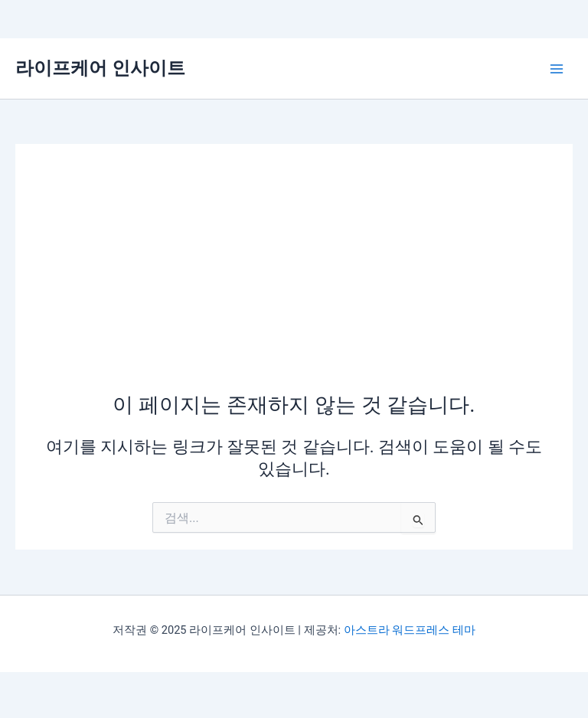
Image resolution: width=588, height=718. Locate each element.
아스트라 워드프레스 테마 (410, 630)
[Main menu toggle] (557, 69)
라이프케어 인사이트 (100, 68)
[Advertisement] (294, 276)
